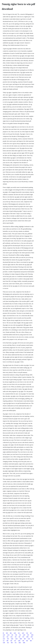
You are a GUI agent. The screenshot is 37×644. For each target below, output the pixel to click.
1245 (4, 635)
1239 (24, 635)
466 (31, 641)
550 (19, 637)
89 (3, 633)
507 (31, 633)
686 (11, 633)
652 (7, 637)
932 (19, 633)
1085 (24, 643)
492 (27, 641)
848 (7, 641)
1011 (11, 637)
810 (28, 635)
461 (12, 635)
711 (4, 641)
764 (16, 637)
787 (15, 641)
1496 (27, 637)
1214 (8, 635)
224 (20, 635)
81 (33, 639)
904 (12, 643)
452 (8, 643)
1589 (21, 639)
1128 (16, 639)
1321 (4, 639)
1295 (19, 641)
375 (16, 643)
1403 (20, 643)
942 (16, 635)
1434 (12, 639)
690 (7, 633)
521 (4, 637)
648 (25, 639)
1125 (29, 639)
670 (23, 637)
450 (23, 641)
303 (11, 641)
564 (27, 633)
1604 (32, 635)
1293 (15, 633)
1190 (4, 643)
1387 (32, 637)
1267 (23, 633)
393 (8, 639)
